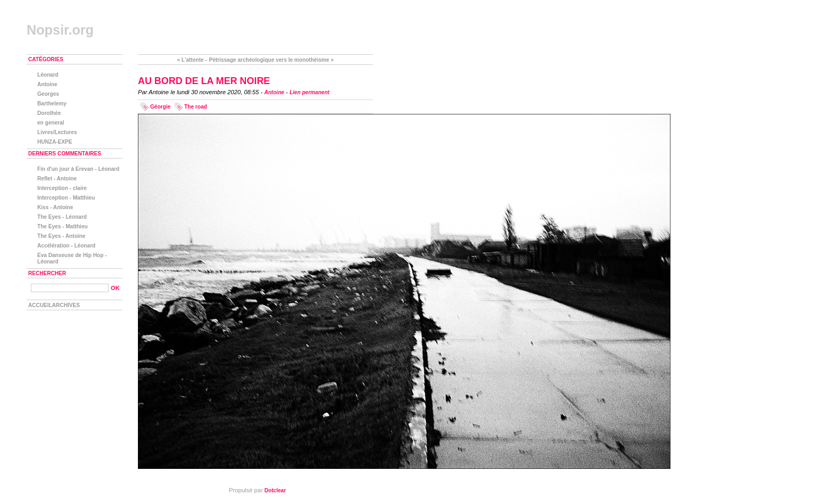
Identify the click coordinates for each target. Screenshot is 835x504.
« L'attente (190, 60)
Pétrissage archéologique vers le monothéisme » (271, 60)
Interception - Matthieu (66, 198)
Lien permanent (310, 92)
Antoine (274, 92)
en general (51, 123)
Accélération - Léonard (66, 246)
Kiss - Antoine (55, 207)
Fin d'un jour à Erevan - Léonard (78, 169)
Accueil (40, 305)
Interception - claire (62, 188)
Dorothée (49, 113)
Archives (66, 305)
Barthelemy (52, 104)
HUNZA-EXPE (55, 142)
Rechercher (47, 273)
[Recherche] (70, 288)
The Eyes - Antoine (61, 236)
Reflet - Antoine (57, 179)
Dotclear (275, 490)
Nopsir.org (60, 30)
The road (196, 107)
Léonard (48, 75)
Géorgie (160, 107)
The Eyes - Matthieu (63, 226)
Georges (48, 94)
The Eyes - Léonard (62, 217)
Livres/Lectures (57, 132)
